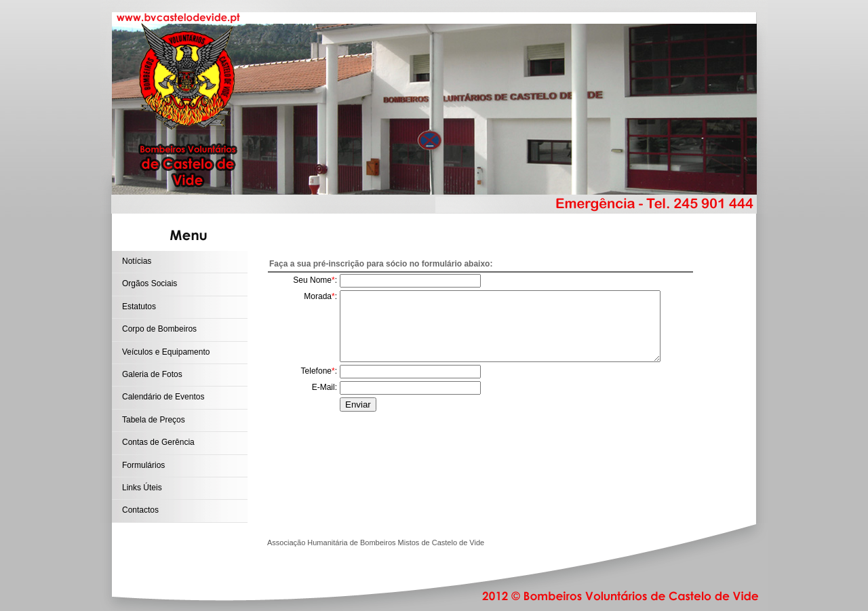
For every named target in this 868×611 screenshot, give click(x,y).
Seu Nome (312, 280)
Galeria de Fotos (152, 374)
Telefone (316, 371)
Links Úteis (142, 488)
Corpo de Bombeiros (159, 329)
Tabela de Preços (154, 420)
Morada (318, 296)
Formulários (143, 465)
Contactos (140, 510)
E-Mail (323, 387)
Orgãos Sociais (150, 283)
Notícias (137, 261)
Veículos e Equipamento (166, 352)
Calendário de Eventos (163, 397)
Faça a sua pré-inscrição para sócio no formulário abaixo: (381, 264)
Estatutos (139, 307)
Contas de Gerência (158, 442)
